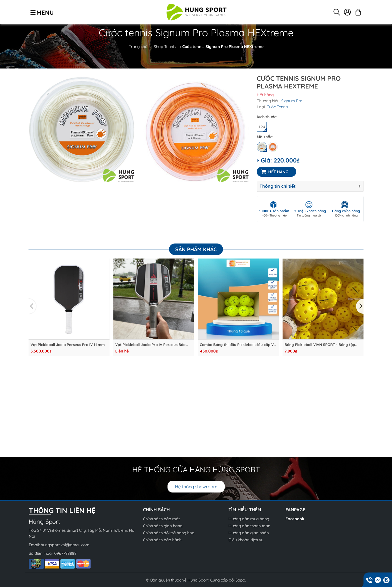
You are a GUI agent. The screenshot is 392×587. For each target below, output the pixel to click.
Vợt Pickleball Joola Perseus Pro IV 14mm (68, 345)
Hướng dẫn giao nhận (249, 533)
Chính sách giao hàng (163, 526)
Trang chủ (138, 46)
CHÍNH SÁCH (156, 510)
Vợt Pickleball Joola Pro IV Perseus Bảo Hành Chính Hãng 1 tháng (150, 345)
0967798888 (65, 553)
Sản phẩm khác (196, 249)
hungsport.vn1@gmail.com (65, 545)
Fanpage (295, 510)
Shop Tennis (165, 46)
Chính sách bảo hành (162, 540)
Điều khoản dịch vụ (246, 540)
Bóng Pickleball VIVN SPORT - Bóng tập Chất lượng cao (320, 345)
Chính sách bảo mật (161, 519)
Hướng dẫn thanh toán (249, 526)
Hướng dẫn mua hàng (249, 519)
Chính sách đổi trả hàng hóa (169, 533)
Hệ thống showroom (196, 487)
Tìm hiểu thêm (245, 510)
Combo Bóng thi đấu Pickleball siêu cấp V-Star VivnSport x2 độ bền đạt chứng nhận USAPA (238, 345)
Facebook (295, 519)
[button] (32, 306)
